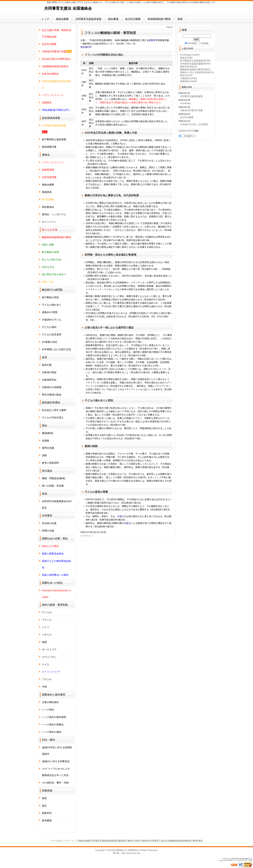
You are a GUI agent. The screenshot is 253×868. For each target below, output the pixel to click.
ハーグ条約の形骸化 (53, 724)
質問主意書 (48, 448)
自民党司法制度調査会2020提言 (57, 504)
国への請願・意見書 (53, 486)
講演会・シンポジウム (54, 214)
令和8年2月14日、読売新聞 (194, 124)
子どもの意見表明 (52, 334)
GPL (246, 860)
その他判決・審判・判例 (55, 783)
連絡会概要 (62, 19)
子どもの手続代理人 (53, 418)
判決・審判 (48, 740)
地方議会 (47, 471)
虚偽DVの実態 (50, 312)
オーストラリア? (51, 672)
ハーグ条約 (48, 710)
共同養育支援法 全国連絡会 (68, 8)
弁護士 (121, 516)
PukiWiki (229, 860)
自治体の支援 (49, 523)
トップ (45, 19)
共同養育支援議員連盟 (88, 19)
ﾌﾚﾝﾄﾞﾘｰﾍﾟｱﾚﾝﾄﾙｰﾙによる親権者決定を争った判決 (56, 772)
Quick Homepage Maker (240, 859)
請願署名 (188, 81)
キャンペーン (49, 222)
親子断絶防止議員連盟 (54, 139)
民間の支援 (48, 531)
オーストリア (49, 650)
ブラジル (47, 679)
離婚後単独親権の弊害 (195, 69)
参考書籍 (47, 820)
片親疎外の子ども (52, 320)
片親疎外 (188, 78)
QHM (250, 860)
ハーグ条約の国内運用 (54, 717)
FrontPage (190, 55)
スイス (46, 664)
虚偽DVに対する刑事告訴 (56, 761)
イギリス (47, 635)
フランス (47, 620)
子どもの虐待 (49, 327)
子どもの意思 (92, 492)
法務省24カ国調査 (52, 387)
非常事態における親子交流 (56, 349)
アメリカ (47, 612)
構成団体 (47, 192)
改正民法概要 (133, 19)
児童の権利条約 (50, 702)
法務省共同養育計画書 (191, 110)
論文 (44, 806)
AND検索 (191, 43)
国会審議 (113, 19)
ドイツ (46, 627)
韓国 (44, 642)
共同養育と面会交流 (160, 841)
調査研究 (153, 40)
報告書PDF (86, 47)
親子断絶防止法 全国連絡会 (125, 850)
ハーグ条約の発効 (52, 732)
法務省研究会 (49, 380)
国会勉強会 (48, 207)
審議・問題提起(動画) (54, 478)
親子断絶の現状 (50, 297)
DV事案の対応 (50, 342)
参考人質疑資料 (50, 463)
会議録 (46, 440)
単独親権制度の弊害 (159, 19)
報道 (180, 19)
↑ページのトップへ (60, 841)
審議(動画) (48, 433)
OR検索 (203, 43)
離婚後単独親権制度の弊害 (184, 841)
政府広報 (47, 365)
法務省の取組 (49, 372)
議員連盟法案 (49, 147)
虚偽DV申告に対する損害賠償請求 (57, 751)
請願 (44, 455)
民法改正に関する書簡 (54, 410)
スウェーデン (49, 657)
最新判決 (188, 67)
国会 (186, 75)
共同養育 (47, 516)
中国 (44, 687)
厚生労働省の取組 (52, 395)
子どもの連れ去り (95, 400)
